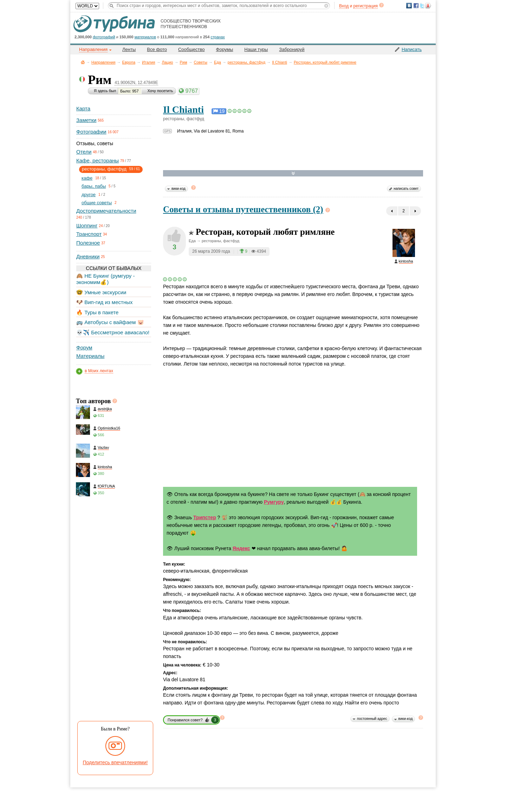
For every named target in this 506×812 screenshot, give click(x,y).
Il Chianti (280, 62)
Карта (83, 108)
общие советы (97, 203)
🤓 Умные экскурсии (101, 292)
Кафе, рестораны (98, 160)
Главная (83, 62)
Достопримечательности (106, 211)
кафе (87, 178)
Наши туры (256, 49)
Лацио (168, 62)
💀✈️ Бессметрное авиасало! (113, 332)
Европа (129, 62)
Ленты (129, 49)
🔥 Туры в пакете (97, 312)
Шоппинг (87, 225)
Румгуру (274, 502)
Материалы (90, 356)
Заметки (86, 120)
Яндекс (241, 548)
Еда (218, 62)
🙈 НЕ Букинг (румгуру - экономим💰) (106, 279)
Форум (84, 347)
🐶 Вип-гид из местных (104, 302)
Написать (412, 49)
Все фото (157, 49)
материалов (145, 37)
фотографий (104, 37)
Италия (148, 62)
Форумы (225, 49)
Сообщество (192, 49)
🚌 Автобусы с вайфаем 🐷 (110, 322)
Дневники (88, 256)
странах (218, 37)
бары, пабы (94, 186)
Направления (103, 62)
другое (89, 195)
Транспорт (89, 234)
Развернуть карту (293, 173)
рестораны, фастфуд (246, 62)
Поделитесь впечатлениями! (115, 762)
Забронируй (292, 49)
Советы (200, 62)
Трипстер (205, 517)
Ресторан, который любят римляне (325, 62)
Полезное (88, 243)
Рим (183, 62)
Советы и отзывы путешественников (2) (243, 209)
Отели (84, 152)
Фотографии (91, 132)
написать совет (406, 189)
